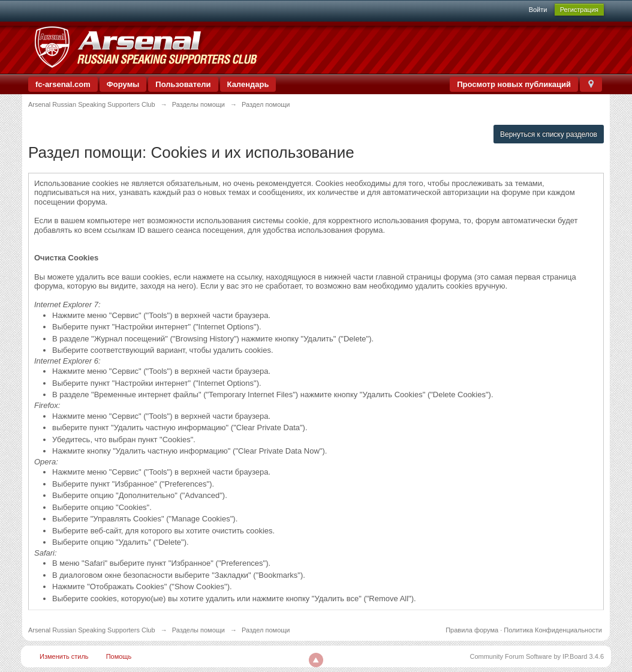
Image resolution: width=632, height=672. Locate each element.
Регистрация (579, 10)
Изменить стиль (64, 656)
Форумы (123, 84)
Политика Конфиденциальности (553, 630)
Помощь (119, 656)
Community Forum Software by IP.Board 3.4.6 (537, 656)
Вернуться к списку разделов (549, 134)
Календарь (248, 84)
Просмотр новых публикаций (514, 84)
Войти (538, 10)
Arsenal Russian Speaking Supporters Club (92, 630)
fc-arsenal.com (63, 84)
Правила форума (472, 630)
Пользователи (183, 84)
